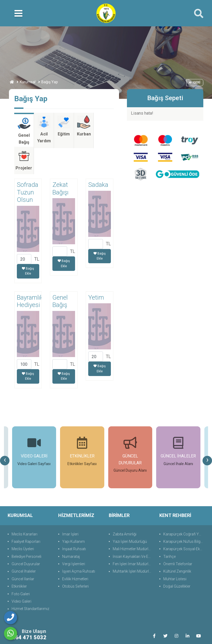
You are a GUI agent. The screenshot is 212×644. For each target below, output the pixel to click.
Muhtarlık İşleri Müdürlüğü (133, 545)
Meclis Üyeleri (23, 523)
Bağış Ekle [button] (28, 245)
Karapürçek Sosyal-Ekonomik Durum (184, 523)
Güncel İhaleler (24, 545)
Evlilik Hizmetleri (75, 553)
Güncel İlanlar (23, 553)
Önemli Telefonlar (178, 538)
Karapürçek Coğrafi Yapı (184, 508)
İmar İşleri (70, 508)
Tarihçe (169, 530)
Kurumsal (28, 82)
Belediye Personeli (26, 530)
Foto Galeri (21, 568)
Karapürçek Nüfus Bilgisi (184, 515)
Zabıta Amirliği (125, 508)
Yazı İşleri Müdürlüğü (130, 515)
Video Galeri (21, 575)
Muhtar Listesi (175, 553)
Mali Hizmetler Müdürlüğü (133, 523)
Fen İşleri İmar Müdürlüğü (133, 538)
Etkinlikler (19, 560)
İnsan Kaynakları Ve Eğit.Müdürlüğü (133, 530)
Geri (195, 82)
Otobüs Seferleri (75, 560)
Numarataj (71, 530)
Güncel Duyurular (26, 538)
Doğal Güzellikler (177, 560)
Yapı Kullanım (73, 515)
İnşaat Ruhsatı (74, 523)
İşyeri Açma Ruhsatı (79, 545)
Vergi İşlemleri (74, 538)
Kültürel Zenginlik (177, 545)
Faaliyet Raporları (26, 515)
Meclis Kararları (24, 508)
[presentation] (5, 435)
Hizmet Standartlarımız (30, 583)
